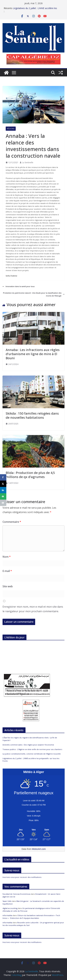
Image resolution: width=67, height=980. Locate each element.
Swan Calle (7, 901)
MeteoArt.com (39, 849)
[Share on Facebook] (3, 477)
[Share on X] (3, 484)
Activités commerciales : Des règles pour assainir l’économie (28, 745)
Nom (7, 557)
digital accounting (10, 908)
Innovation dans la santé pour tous (19, 286)
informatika (7, 915)
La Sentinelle (28, 162)
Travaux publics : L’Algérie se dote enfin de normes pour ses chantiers (32, 749)
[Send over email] (3, 496)
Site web (8, 586)
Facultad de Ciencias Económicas (16, 894)
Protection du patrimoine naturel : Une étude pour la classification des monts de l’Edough (34, 294)
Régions (11, 129)
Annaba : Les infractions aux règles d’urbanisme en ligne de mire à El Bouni (33, 354)
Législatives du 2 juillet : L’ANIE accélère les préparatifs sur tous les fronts (35, 9)
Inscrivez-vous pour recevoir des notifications (22, 877)
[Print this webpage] (3, 503)
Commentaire (12, 522)
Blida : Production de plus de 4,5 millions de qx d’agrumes (30, 475)
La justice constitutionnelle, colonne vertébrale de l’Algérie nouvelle (32, 754)
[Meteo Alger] (34, 830)
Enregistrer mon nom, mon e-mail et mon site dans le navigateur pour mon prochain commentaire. (33, 609)
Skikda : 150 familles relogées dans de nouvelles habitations (32, 415)
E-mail (7, 571)
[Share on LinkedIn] (3, 490)
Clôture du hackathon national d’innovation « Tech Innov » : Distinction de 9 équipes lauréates (31, 917)
